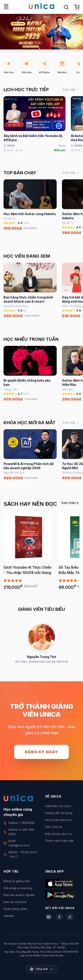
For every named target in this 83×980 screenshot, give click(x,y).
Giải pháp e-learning (18, 888)
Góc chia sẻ (54, 827)
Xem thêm (70, 503)
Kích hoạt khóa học (59, 820)
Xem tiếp (71, 89)
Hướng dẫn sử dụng (59, 813)
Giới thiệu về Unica (58, 806)
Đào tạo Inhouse (15, 902)
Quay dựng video (15, 909)
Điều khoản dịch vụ (59, 834)
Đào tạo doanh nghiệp (19, 895)
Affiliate (9, 916)
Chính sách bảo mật (59, 841)
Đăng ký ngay (41, 752)
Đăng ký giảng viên (17, 881)
